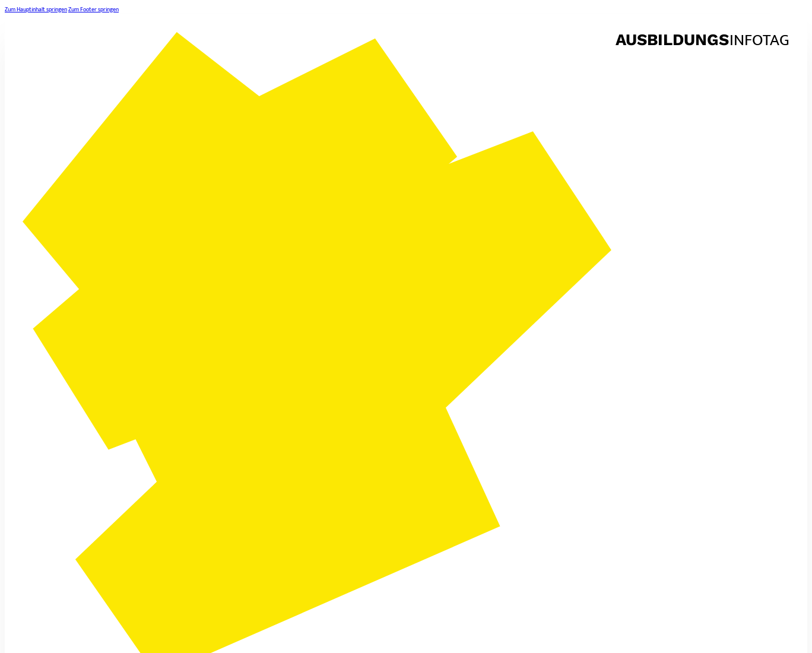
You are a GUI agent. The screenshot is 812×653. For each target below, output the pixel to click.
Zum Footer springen (93, 9)
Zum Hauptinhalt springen (36, 9)
